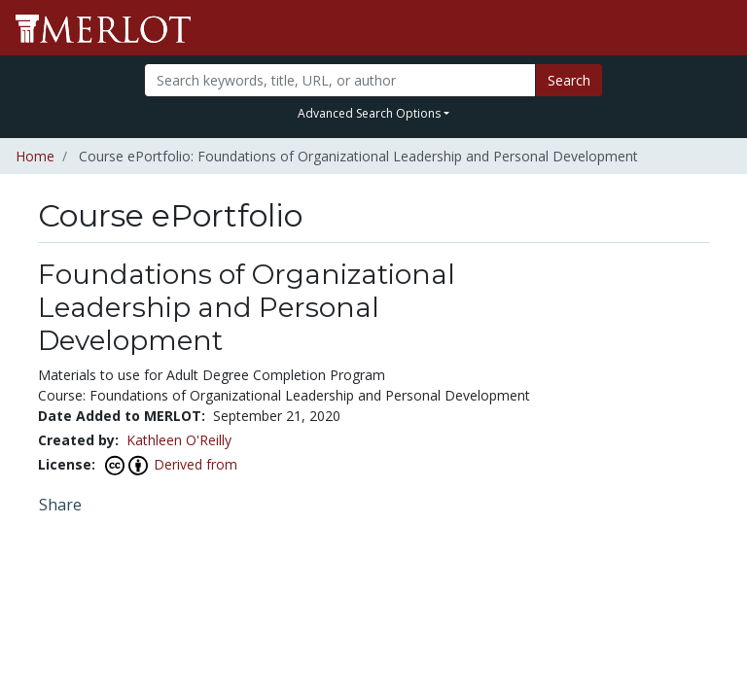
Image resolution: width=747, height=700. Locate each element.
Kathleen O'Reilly (179, 440)
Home (35, 156)
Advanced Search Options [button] (369, 113)
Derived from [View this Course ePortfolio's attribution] (196, 464)
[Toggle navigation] (720, 28)
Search (569, 80)
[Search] (339, 80)
